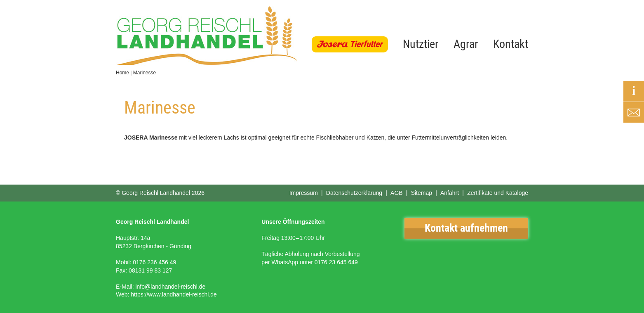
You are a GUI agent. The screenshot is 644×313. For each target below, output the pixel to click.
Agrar (466, 44)
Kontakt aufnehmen (466, 228)
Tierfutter (366, 44)
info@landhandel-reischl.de (170, 287)
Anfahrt (450, 193)
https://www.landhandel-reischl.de (174, 294)
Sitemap (422, 193)
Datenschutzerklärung (354, 193)
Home (122, 73)
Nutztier (421, 44)
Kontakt (511, 44)
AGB (397, 193)
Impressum (304, 193)
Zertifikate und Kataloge (498, 193)
